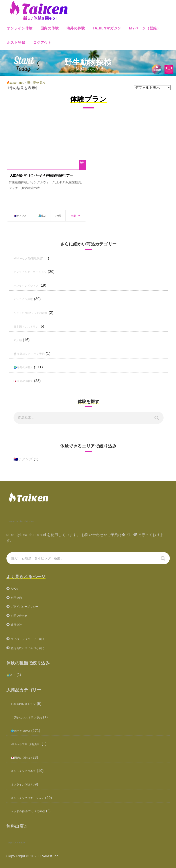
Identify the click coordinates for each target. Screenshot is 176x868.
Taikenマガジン (107, 28)
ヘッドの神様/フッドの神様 (36, 313)
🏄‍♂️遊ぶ (12, 675)
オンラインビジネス (30, 285)
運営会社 (18, 624)
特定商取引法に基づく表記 (33, 648)
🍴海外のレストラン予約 (34, 354)
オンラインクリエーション (36, 272)
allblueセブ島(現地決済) (33, 258)
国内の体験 (50, 28)
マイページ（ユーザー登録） (35, 639)
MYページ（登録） (145, 28)
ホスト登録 (16, 42)
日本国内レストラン (30, 326)
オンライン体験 (20, 28)
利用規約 (18, 597)
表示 (76, 216)
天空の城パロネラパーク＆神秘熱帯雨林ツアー (42, 175)
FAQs (16, 588)
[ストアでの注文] (152, 88)
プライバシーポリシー (29, 606)
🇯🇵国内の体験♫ (26, 381)
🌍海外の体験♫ (26, 367)
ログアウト (42, 42)
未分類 (19, 340)
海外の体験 (76, 28)
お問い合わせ (22, 615)
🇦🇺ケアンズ (23, 459)
